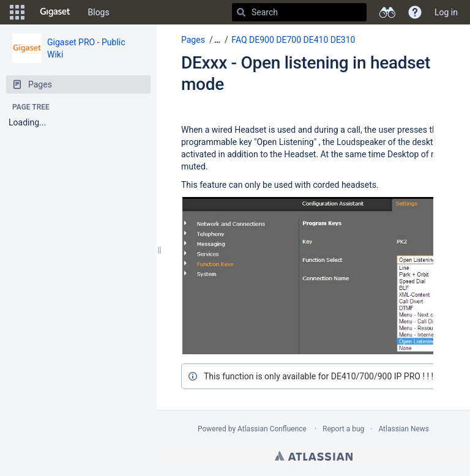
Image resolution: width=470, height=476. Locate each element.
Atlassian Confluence (272, 429)
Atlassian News (404, 429)
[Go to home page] (55, 12)
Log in (446, 12)
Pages (193, 40)
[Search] (241, 12)
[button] (17, 12)
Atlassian (314, 456)
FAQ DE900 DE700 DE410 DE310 (293, 40)
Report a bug (343, 429)
